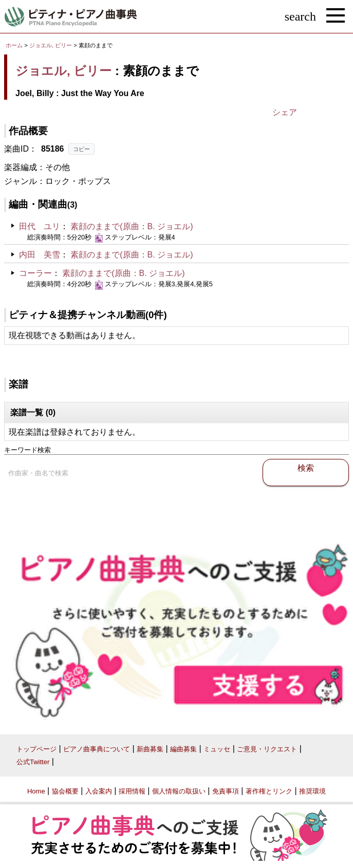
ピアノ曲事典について (97, 749)
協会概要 (65, 791)
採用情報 (132, 791)
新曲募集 (150, 749)
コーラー (35, 273)
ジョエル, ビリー (51, 45)
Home (36, 791)
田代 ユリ (40, 226)
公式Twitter (33, 762)
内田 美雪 (40, 255)
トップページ (36, 749)
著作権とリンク (269, 791)
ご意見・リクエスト (267, 749)
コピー (81, 149)
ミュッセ (217, 749)
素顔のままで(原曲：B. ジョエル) (132, 226)
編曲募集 (183, 749)
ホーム (14, 45)
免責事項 (226, 791)
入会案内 (99, 791)
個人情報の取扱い (179, 791)
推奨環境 (312, 791)
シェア (285, 112)
